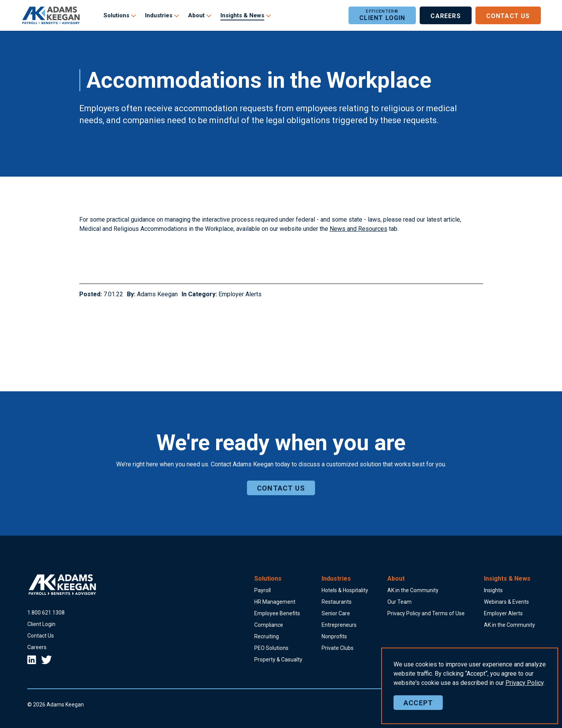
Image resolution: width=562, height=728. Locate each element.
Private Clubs (338, 648)
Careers (445, 15)
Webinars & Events (506, 602)
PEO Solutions (271, 648)
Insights (493, 590)
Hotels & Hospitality (345, 590)
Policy (524, 683)
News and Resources (359, 229)
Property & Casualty (278, 660)
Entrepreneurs (339, 625)
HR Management (275, 602)
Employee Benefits (277, 613)
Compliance (269, 625)
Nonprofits (334, 636)
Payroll (263, 590)
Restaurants (337, 602)
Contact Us (508, 15)
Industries (159, 15)
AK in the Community (413, 590)
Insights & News (242, 15)
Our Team (399, 602)
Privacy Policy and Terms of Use (426, 613)
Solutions (116, 15)
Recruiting (267, 636)
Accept (418, 703)
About (196, 15)
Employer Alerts (240, 294)
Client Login (382, 15)
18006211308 (46, 613)
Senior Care (336, 613)
